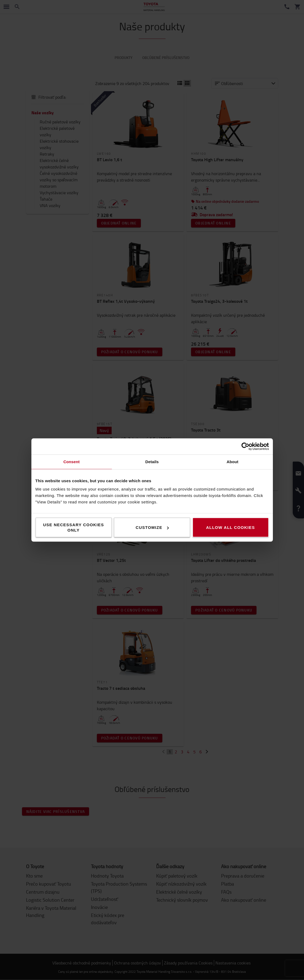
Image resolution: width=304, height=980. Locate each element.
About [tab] (233, 462)
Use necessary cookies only (73, 527)
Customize (152, 527)
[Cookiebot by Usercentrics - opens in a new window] (245, 447)
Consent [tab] (72, 462)
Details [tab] (152, 462)
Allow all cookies (230, 527)
